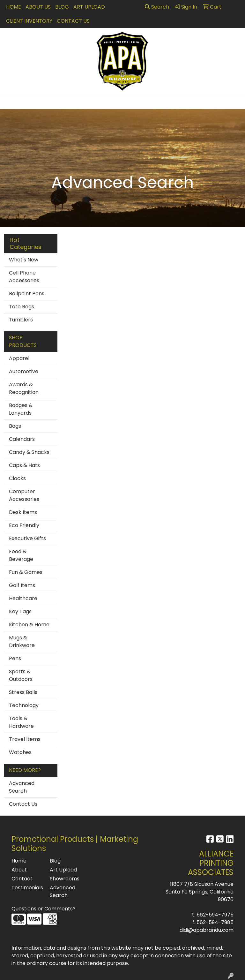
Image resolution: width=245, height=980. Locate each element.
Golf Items (22, 585)
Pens (15, 658)
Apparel (19, 358)
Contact (22, 879)
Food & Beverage (21, 555)
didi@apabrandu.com (207, 930)
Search (157, 7)
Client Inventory (29, 21)
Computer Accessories (24, 495)
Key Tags (20, 611)
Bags (15, 426)
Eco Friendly (24, 525)
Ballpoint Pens (27, 294)
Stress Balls (23, 692)
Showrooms (65, 879)
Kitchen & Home (29, 625)
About (19, 870)
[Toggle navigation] (10, 102)
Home (14, 7)
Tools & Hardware (21, 722)
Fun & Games (26, 572)
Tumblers (21, 320)
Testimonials (27, 888)
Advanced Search (22, 787)
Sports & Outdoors (21, 675)
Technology (24, 705)
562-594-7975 (215, 915)
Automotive (24, 371)
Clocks (17, 478)
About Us (38, 7)
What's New (24, 260)
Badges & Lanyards (21, 409)
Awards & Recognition (24, 388)
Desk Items (23, 512)
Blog (62, 7)
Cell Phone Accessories (24, 277)
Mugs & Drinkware (22, 641)
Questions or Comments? (44, 909)
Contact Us (73, 21)
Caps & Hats (24, 465)
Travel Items (25, 739)
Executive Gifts (27, 538)
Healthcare (23, 598)
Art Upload (89, 7)
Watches (20, 752)
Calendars (22, 439)
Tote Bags (22, 307)
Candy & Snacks (29, 452)
